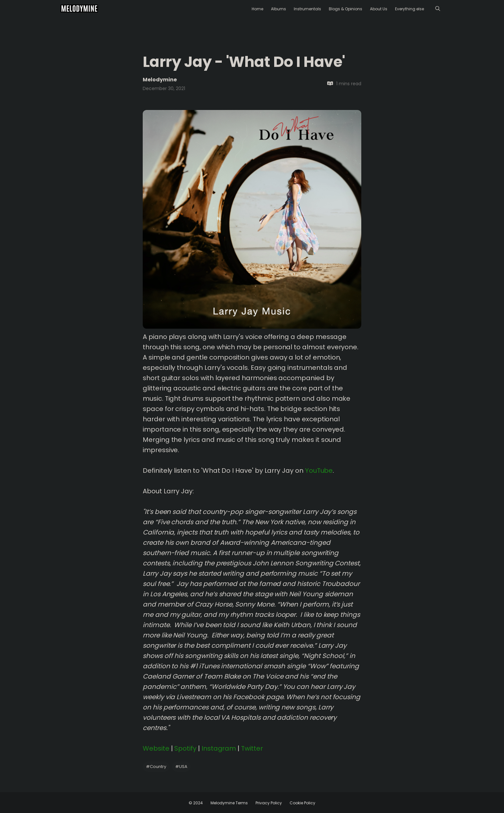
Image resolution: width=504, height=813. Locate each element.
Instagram (219, 748)
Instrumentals (307, 9)
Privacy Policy (269, 803)
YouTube (319, 470)
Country (156, 767)
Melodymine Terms (229, 803)
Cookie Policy (302, 803)
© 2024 (196, 803)
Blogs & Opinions (346, 9)
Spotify (185, 748)
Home (257, 9)
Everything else (410, 9)
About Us (379, 9)
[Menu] (438, 9)
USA (181, 767)
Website (156, 748)
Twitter (252, 748)
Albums (279, 9)
